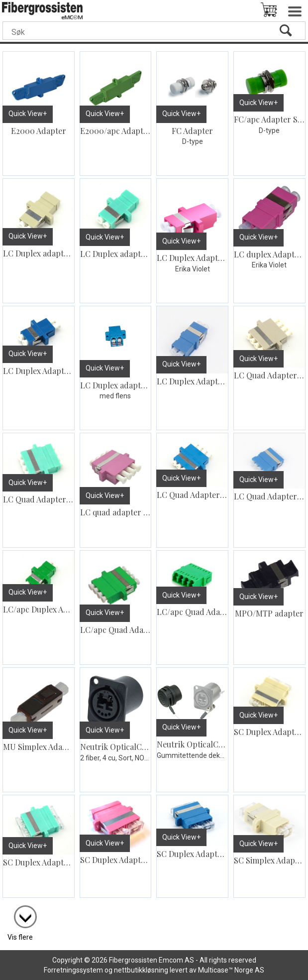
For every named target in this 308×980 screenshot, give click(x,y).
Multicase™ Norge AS (231, 970)
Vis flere (20, 937)
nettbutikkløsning (141, 970)
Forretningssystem (73, 970)
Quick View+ (28, 114)
